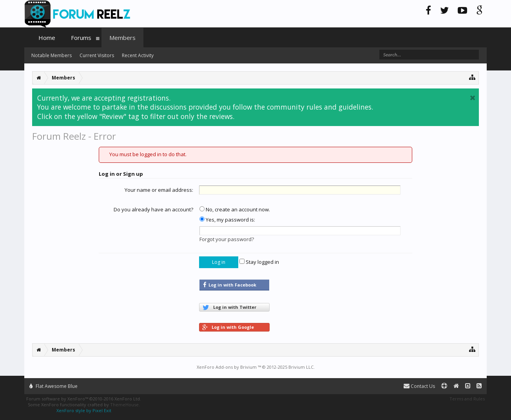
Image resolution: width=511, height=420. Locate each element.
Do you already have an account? (153, 209)
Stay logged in (259, 262)
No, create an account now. (235, 209)
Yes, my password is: (227, 220)
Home (47, 38)
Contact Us (419, 386)
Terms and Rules (467, 399)
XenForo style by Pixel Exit (84, 410)
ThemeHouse (124, 405)
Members (122, 38)
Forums (81, 38)
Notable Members (52, 55)
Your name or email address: (159, 190)
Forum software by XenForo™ (84, 399)
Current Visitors (97, 55)
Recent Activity (138, 55)
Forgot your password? (227, 239)
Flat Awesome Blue (53, 386)
